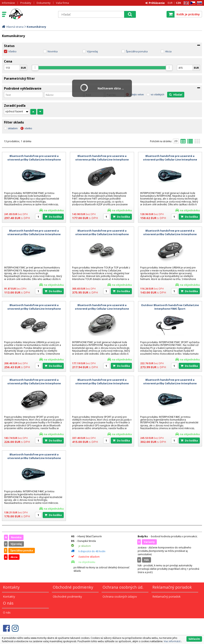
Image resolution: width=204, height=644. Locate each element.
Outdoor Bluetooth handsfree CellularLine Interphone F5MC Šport (170, 307)
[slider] (35, 68)
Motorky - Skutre (31, 14)
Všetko (12, 51)
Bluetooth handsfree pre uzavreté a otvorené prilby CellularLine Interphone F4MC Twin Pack (170, 383)
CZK (178, 3)
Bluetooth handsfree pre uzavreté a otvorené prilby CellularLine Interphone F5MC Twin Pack (34, 160)
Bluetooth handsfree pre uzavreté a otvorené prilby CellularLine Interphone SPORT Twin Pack (102, 383)
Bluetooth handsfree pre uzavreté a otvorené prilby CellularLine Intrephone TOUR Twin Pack (102, 234)
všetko (28, 128)
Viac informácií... (173, 641)
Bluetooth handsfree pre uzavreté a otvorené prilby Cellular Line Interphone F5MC (170, 160)
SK (199, 3)
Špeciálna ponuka (137, 51)
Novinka (53, 51)
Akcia (168, 51)
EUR (170, 3)
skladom (13, 128)
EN (185, 3)
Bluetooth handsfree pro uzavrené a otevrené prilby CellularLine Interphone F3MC (34, 234)
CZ (192, 3)
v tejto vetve (137, 94)
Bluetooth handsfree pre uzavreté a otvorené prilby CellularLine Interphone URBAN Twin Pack (34, 309)
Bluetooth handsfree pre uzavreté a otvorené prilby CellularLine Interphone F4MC (34, 458)
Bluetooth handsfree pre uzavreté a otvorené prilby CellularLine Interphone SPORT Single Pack (34, 383)
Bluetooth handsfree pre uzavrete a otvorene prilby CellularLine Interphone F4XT (102, 160)
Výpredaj (92, 51)
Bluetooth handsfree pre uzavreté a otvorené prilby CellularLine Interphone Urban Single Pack (170, 234)
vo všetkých (157, 94)
